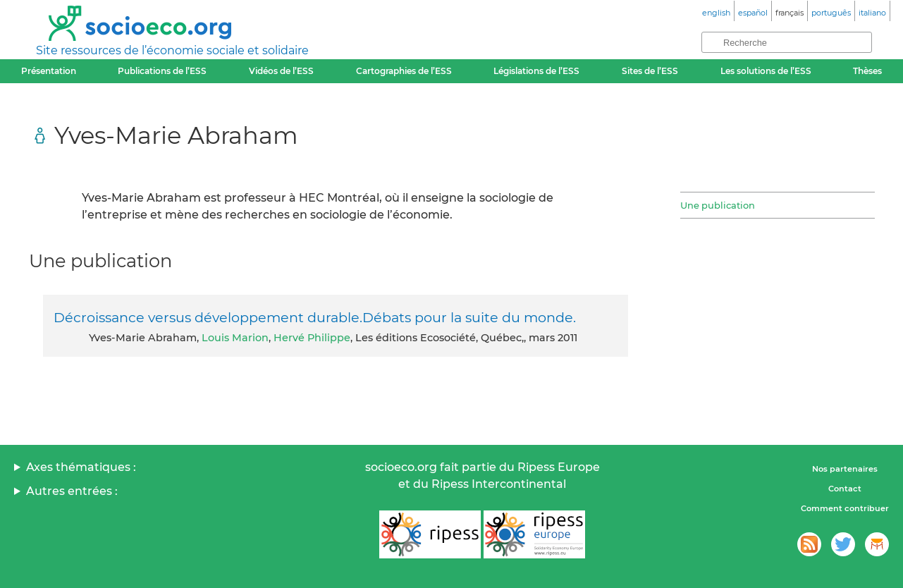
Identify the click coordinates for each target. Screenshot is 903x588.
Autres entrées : (72, 491)
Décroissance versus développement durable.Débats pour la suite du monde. (315, 317)
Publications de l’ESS (162, 71)
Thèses (867, 71)
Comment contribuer (845, 508)
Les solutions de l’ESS (766, 71)
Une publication (718, 205)
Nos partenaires (845, 469)
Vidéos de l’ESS (281, 71)
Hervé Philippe (312, 338)
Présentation (49, 71)
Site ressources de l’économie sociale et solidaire (172, 50)
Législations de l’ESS (536, 71)
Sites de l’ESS (650, 71)
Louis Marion (235, 338)
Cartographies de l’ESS (404, 71)
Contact (845, 489)
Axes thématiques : (81, 467)
